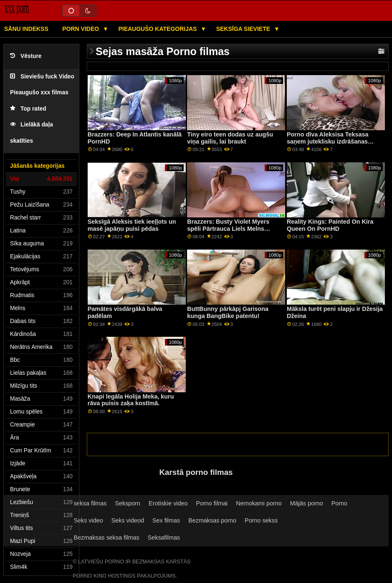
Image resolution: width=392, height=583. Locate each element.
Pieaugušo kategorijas (158, 29)
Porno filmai (212, 503)
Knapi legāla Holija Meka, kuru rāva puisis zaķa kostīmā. (131, 400)
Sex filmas (166, 520)
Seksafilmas (164, 538)
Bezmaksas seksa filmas (106, 538)
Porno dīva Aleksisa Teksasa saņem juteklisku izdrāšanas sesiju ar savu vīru (328, 141)
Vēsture (26, 56)
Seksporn (128, 503)
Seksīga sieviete (244, 29)
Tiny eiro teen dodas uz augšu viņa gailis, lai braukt (230, 138)
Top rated (28, 109)
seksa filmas (90, 503)
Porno (339, 503)
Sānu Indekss (26, 29)
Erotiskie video (168, 503)
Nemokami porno (259, 503)
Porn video (81, 29)
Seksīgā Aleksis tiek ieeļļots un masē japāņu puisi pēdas (132, 225)
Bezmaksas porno (212, 520)
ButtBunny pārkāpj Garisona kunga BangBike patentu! (228, 312)
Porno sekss (261, 520)
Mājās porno (307, 503)
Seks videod (128, 520)
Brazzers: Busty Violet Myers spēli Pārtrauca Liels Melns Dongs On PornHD (228, 228)
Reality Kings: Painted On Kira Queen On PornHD (330, 225)
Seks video (88, 520)
